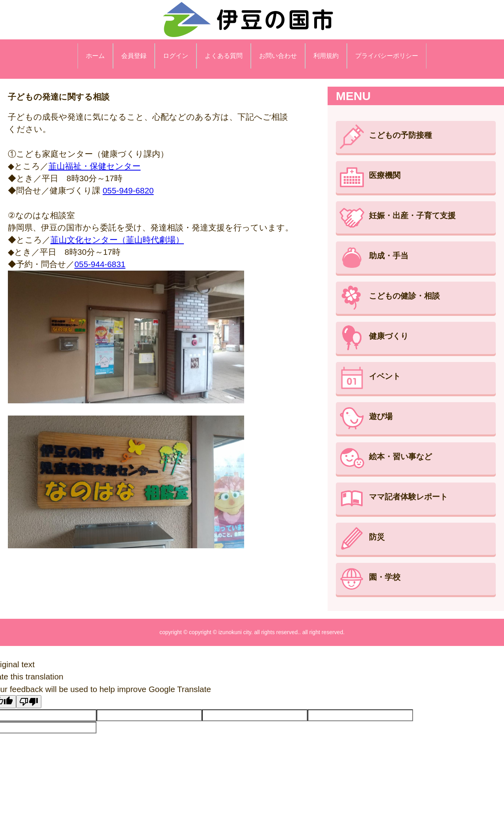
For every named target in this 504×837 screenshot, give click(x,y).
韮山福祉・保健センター (94, 166)
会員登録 (134, 56)
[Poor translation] (29, 702)
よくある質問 (224, 56)
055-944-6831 (100, 264)
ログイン (176, 56)
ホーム (95, 56)
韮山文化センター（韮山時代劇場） (117, 240)
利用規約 (326, 56)
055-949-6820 (128, 190)
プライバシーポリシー (387, 56)
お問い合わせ (278, 56)
